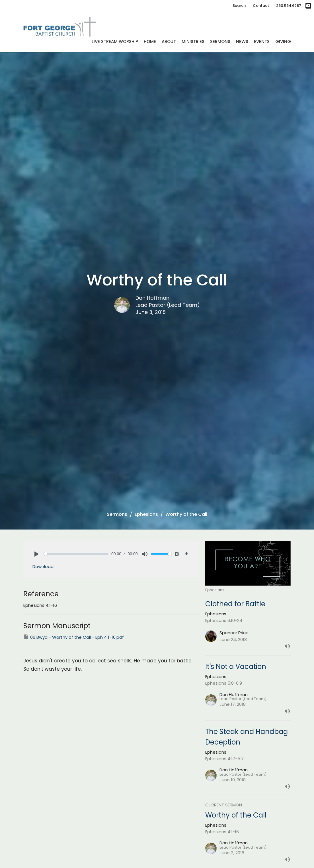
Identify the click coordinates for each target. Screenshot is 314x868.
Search (239, 6)
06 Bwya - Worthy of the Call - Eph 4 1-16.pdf (74, 637)
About (169, 41)
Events (262, 41)
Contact (261, 6)
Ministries (193, 41)
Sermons (220, 41)
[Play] (36, 554)
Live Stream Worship (115, 41)
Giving (283, 41)
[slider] (76, 554)
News (242, 41)
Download (43, 566)
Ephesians (146, 514)
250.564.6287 (289, 6)
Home (150, 41)
